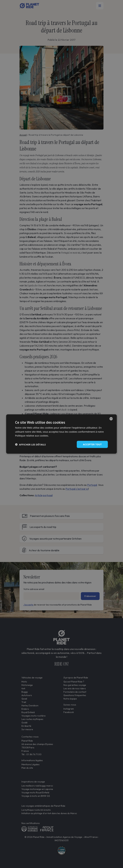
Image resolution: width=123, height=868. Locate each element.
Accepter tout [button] (92, 444)
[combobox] (111, 419)
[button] (30, 444)
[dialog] (61, 434)
